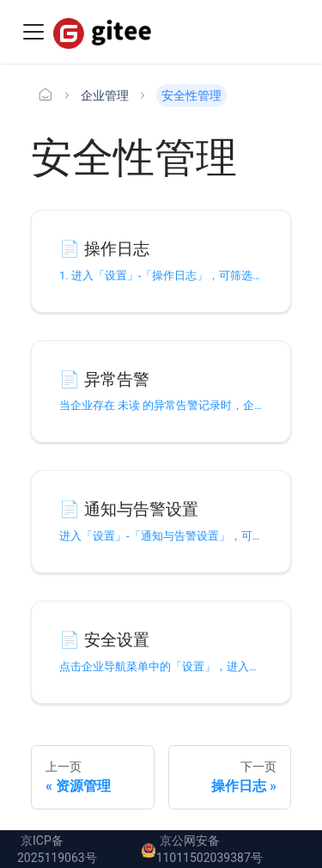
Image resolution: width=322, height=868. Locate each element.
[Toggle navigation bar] (33, 32)
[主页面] (46, 95)
